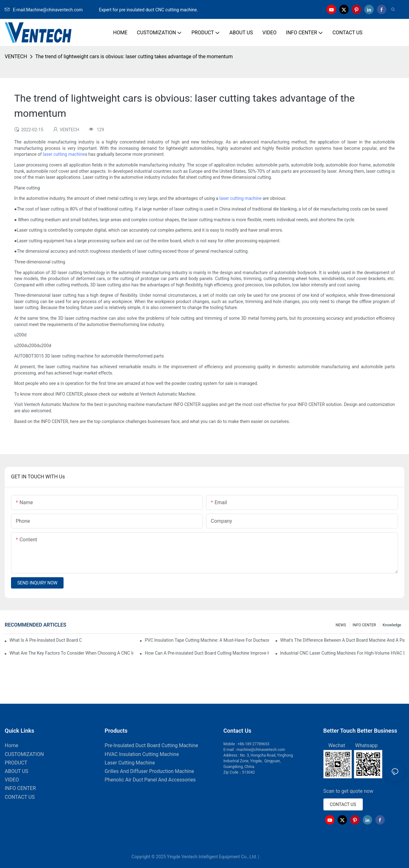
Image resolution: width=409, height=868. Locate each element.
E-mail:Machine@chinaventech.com (51, 10)
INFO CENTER (364, 625)
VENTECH (16, 56)
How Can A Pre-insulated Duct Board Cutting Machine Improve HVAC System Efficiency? (207, 653)
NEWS (341, 625)
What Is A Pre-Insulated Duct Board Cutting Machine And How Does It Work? (45, 640)
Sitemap (269, 857)
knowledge (392, 625)
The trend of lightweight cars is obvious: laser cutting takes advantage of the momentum (134, 56)
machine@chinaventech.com (261, 750)
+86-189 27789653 (253, 744)
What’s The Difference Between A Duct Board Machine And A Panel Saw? (342, 640)
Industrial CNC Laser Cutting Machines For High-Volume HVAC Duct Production (342, 653)
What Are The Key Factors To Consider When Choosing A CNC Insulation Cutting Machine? (71, 653)
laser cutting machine (64, 154)
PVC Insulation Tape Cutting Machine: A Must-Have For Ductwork (207, 640)
